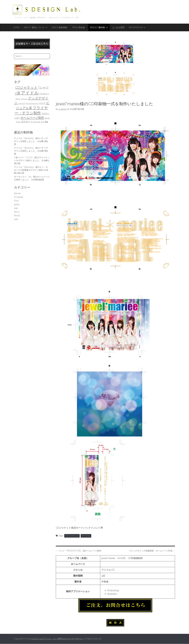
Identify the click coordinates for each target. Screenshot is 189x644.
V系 (18, 93)
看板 (47, 122)
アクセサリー (44, 94)
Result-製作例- (99, 27)
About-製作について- (36, 27)
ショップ (22, 103)
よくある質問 (118, 27)
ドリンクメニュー (32, 103)
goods (17, 204)
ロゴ (43, 122)
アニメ (18, 99)
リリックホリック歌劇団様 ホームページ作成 (152, 551)
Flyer (16, 201)
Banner (17, 193)
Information (137, 27)
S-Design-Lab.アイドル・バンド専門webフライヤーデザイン (57, 639)
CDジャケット (72, 536)
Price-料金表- (79, 27)
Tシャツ (43, 88)
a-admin (63, 109)
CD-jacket (18, 197)
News (17, 212)
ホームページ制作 (32, 118)
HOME (16, 27)
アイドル (86, 536)
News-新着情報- (60, 27)
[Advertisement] (32, 270)
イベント (24, 99)
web (16, 219)
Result (17, 216)
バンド (42, 103)
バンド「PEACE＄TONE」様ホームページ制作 (79, 551)
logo (16, 208)
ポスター (26, 122)
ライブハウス (36, 122)
